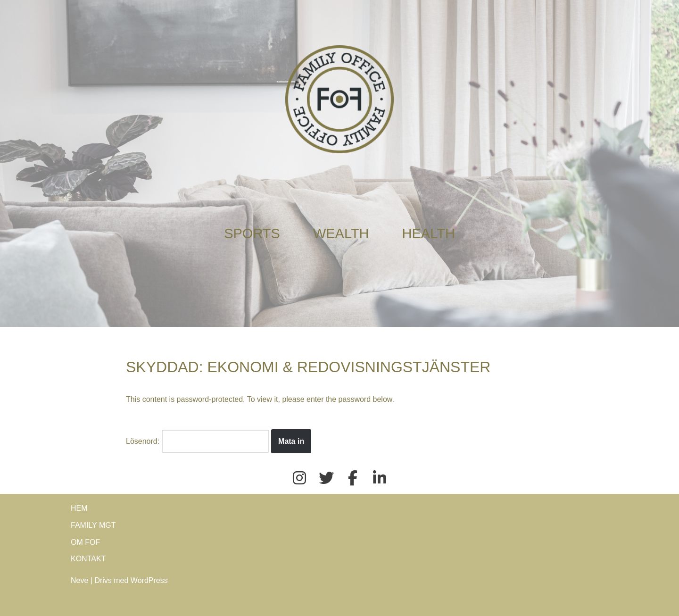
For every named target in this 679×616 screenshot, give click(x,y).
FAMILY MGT (93, 525)
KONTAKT (88, 559)
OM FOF (85, 542)
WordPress (149, 580)
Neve (79, 580)
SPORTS (252, 233)
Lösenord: (198, 441)
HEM (79, 508)
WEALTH (341, 233)
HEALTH (429, 233)
